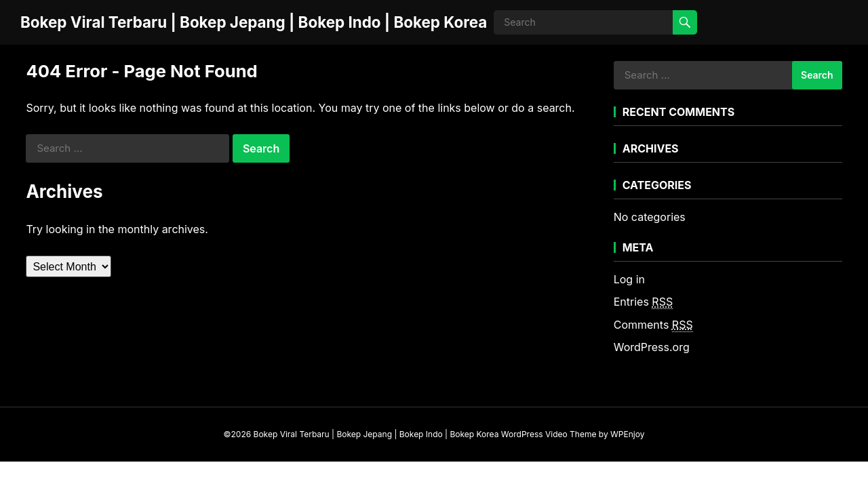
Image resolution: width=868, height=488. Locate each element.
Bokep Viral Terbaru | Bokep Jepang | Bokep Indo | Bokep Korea (254, 22)
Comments (653, 325)
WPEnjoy (627, 434)
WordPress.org (652, 347)
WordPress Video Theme (549, 434)
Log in (629, 279)
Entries (643, 302)
